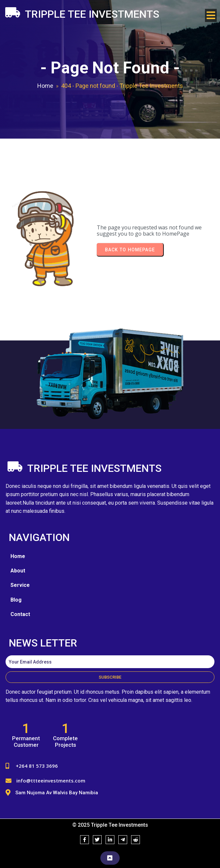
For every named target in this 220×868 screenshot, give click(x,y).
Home (45, 86)
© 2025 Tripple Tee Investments (110, 825)
